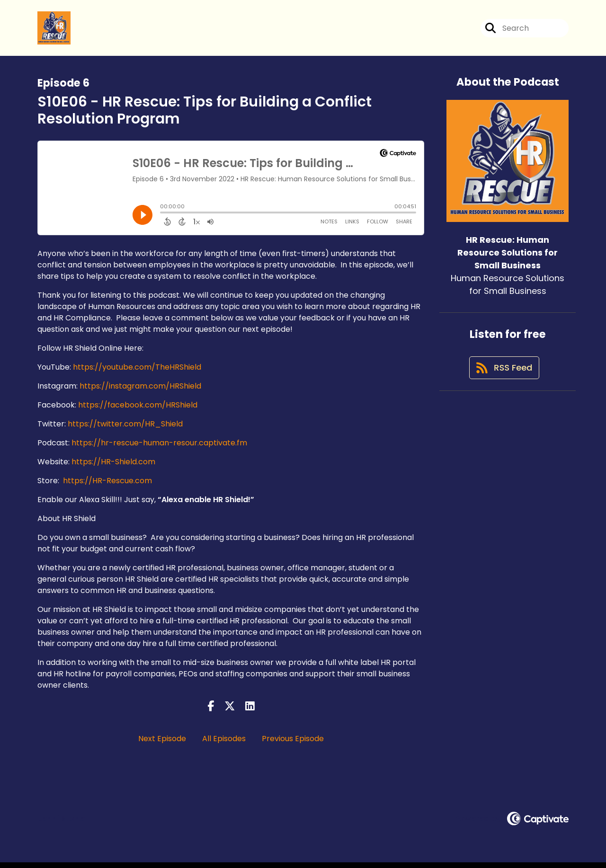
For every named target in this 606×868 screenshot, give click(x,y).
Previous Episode (293, 744)
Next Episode (162, 744)
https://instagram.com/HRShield (140, 391)
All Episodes (224, 744)
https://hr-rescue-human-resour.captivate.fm (159, 448)
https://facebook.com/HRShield (138, 410)
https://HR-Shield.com (113, 467)
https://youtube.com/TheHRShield (137, 372)
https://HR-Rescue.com (107, 486)
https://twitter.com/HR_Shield (125, 429)
